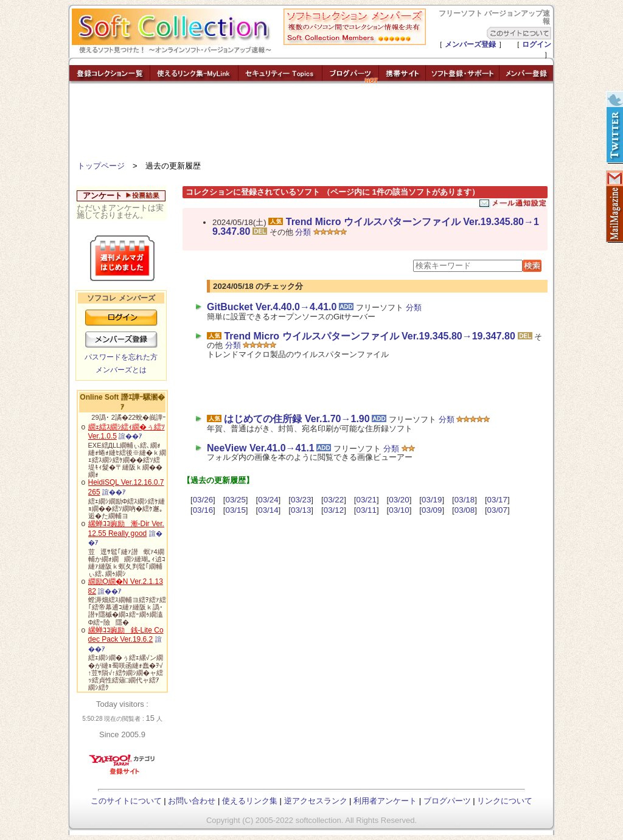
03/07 (497, 510)
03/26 (203, 500)
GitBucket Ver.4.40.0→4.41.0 (272, 307)
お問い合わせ (192, 801)
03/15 (235, 510)
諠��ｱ (131, 436)
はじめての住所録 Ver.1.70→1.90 (297, 419)
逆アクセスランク (316, 801)
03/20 (399, 500)
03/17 (497, 500)
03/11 (367, 510)
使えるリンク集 (250, 801)
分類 (303, 232)
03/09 (432, 510)
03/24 (268, 500)
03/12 (334, 510)
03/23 (301, 500)
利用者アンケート (385, 801)
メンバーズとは (121, 370)
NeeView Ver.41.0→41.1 (261, 448)
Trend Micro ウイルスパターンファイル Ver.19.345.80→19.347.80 (376, 227)
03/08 (465, 510)
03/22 (334, 500)
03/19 (432, 500)
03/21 (367, 500)
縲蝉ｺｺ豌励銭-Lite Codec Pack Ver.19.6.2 (126, 635)
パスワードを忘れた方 (121, 357)
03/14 (268, 510)
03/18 (465, 500)
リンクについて (505, 801)
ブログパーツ (447, 801)
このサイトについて (126, 801)
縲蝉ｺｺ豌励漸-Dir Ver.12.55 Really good (126, 529)
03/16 (203, 510)
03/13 (301, 510)
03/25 (235, 500)
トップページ (101, 166)
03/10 (399, 510)
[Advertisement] (311, 125)
